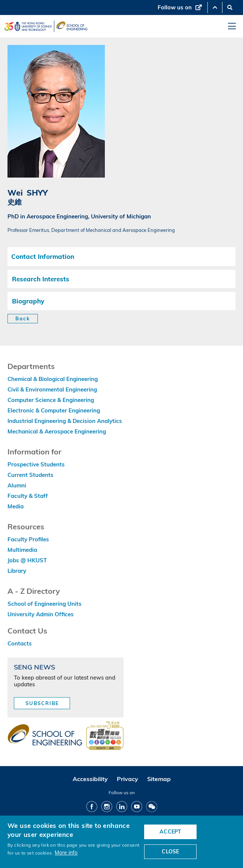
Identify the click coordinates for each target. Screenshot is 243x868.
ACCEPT (170, 832)
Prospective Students (36, 464)
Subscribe (42, 703)
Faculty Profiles (28, 539)
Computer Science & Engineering (51, 400)
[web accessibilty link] (105, 736)
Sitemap (159, 779)
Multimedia (22, 550)
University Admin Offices (41, 614)
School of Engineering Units (45, 604)
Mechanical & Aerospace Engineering (57, 431)
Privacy (127, 779)
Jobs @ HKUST (27, 560)
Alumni (17, 485)
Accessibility (90, 779)
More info (66, 852)
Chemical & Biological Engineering (53, 379)
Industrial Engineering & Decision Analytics (65, 421)
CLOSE (170, 852)
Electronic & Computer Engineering (54, 410)
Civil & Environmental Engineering (52, 389)
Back (23, 318)
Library (17, 571)
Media (16, 506)
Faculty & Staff (28, 496)
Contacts (20, 643)
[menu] (232, 26)
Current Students (31, 475)
